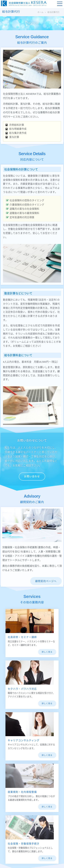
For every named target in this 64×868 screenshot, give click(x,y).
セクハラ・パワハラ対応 (22, 689)
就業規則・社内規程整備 (22, 792)
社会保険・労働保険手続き (24, 844)
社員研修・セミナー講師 (22, 637)
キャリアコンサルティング (24, 740)
